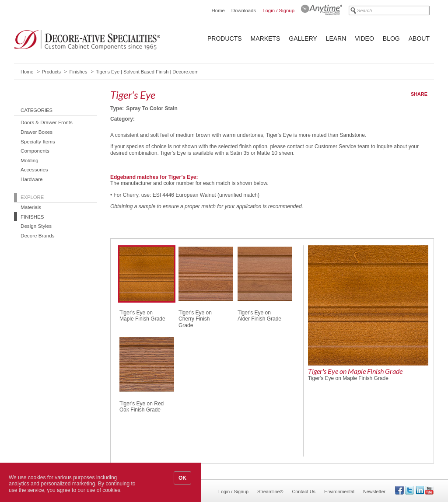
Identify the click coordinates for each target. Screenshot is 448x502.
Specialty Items (38, 141)
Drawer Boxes (37, 132)
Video (364, 38)
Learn (336, 38)
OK (182, 478)
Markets (266, 38)
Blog (391, 38)
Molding (30, 160)
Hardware (31, 179)
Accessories (34, 169)
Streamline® (270, 492)
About (419, 38)
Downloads (244, 10)
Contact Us (304, 492)
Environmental (339, 492)
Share (419, 94)
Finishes (78, 72)
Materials (31, 207)
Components (35, 151)
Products (225, 38)
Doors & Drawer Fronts (47, 122)
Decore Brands (38, 235)
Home (218, 10)
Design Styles (36, 226)
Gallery (303, 38)
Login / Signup (278, 10)
